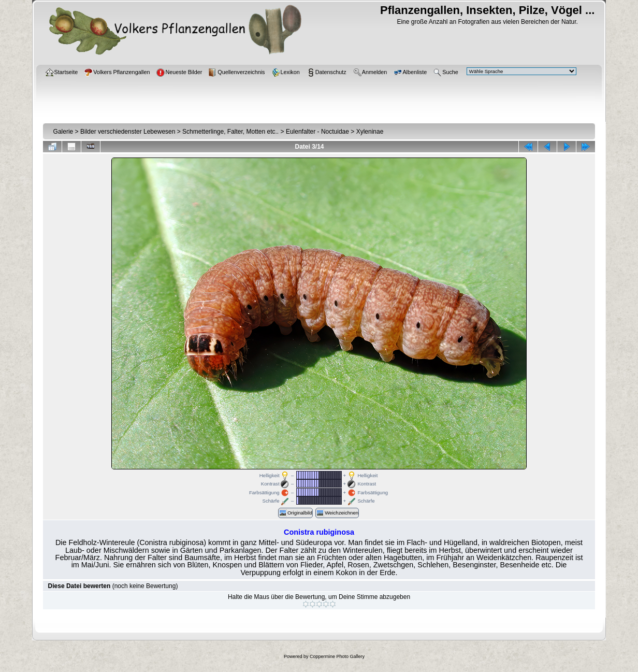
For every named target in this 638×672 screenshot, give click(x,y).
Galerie (63, 132)
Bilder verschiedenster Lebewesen (128, 132)
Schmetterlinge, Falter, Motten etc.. (230, 132)
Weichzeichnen (337, 513)
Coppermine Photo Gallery (337, 656)
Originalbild (295, 513)
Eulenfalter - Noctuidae (317, 132)
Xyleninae (370, 132)
